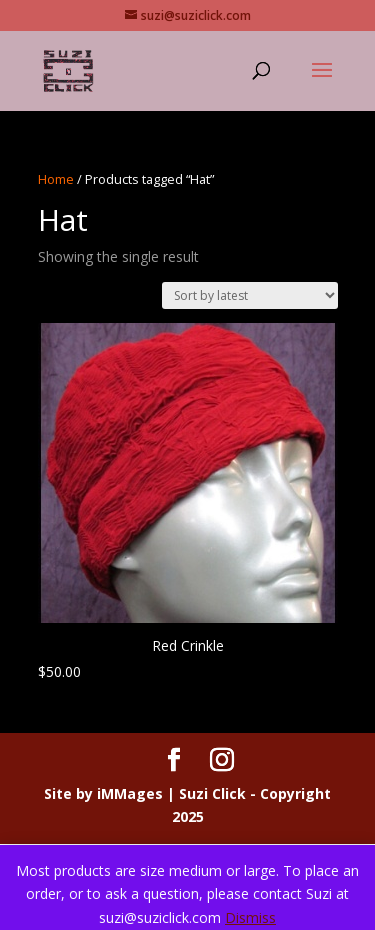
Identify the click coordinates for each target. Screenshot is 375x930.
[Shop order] (250, 295)
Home (56, 179)
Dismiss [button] (250, 917)
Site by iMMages (103, 793)
